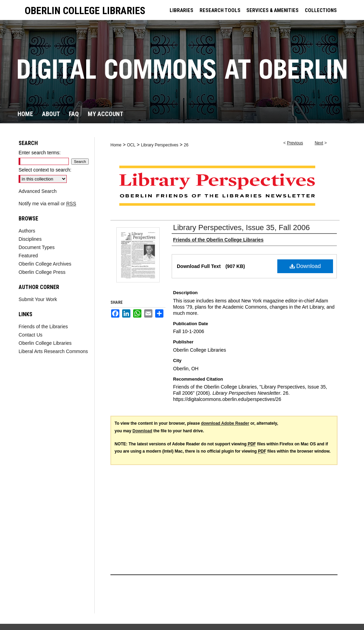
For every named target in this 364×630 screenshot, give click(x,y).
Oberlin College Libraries (45, 343)
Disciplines (30, 239)
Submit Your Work (38, 299)
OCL (131, 145)
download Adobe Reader (225, 423)
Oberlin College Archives (45, 264)
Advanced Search (38, 191)
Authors (27, 231)
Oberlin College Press (42, 272)
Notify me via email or (47, 204)
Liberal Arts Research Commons (53, 351)
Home (116, 145)
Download (305, 266)
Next (319, 143)
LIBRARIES (181, 10)
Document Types (37, 247)
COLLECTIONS (321, 10)
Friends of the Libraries (43, 327)
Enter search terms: (40, 153)
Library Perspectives (160, 145)
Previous (295, 143)
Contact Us (30, 335)
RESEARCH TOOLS (220, 10)
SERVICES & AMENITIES (272, 10)
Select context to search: (45, 170)
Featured (28, 256)
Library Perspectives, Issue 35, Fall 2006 (241, 228)
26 (186, 145)
